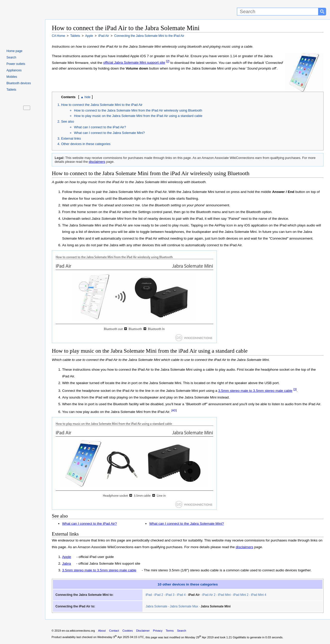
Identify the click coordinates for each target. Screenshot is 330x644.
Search (11, 57)
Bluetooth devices (19, 83)
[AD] (174, 410)
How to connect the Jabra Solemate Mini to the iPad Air (102, 105)
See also (68, 121)
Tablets (11, 90)
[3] (295, 389)
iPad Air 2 (209, 595)
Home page (14, 51)
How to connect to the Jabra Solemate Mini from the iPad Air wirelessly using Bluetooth (138, 110)
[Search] (278, 12)
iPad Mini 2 (241, 595)
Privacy (158, 631)
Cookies (128, 631)
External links (71, 138)
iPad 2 (159, 595)
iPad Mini (224, 595)
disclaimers (97, 162)
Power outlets (16, 64)
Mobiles (12, 77)
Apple (67, 557)
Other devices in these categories (86, 144)
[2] (168, 61)
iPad (149, 595)
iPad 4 (181, 595)
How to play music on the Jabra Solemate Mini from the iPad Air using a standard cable (138, 116)
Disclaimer (143, 631)
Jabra (67, 563)
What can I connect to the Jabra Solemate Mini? (109, 133)
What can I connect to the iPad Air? (100, 127)
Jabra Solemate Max (184, 606)
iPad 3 (170, 595)
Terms (170, 631)
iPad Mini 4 (258, 595)
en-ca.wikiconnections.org (78, 631)
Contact (114, 631)
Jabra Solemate (156, 606)
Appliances (14, 70)
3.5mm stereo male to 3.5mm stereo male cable (255, 391)
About (102, 631)
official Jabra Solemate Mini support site (134, 62)
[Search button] (322, 12)
